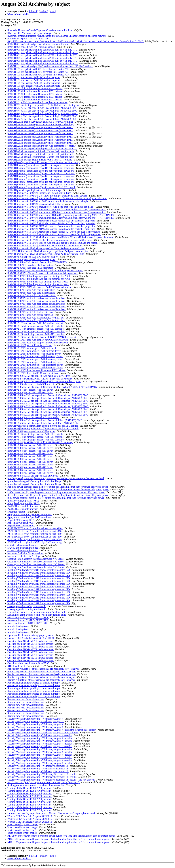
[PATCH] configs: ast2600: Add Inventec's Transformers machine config (44, 162)
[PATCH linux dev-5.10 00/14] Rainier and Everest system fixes (39, 193)
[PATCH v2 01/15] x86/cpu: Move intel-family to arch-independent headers (45, 271)
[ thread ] (34, 11)
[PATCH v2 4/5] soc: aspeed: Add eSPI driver (30, 390)
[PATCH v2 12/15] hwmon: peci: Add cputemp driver (34, 348)
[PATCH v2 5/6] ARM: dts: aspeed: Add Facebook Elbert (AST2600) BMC (45, 420)
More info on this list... (19, 14)
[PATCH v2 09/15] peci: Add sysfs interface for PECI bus (36, 318)
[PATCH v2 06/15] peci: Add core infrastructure (32, 290)
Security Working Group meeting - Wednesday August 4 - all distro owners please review (52, 730)
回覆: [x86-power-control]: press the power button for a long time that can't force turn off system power (59, 839)
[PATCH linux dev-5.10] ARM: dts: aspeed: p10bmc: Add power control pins (46, 248)
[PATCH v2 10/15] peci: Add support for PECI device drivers (38, 340)
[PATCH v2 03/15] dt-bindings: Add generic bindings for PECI (39, 276)
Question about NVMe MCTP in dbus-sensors (31, 641)
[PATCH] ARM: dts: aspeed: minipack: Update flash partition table (41, 151)
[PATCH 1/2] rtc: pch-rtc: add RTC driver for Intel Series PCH (39, 69)
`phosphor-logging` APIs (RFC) (23, 501)
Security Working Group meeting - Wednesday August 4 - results (40, 735)
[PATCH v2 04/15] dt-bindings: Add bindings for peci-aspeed (38, 282)
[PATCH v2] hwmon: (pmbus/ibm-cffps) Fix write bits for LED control (43, 426)
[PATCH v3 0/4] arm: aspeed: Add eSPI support (31, 431)
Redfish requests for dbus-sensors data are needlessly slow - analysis (42, 672)
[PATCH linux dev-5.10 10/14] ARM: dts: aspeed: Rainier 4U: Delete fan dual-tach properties (54, 232)
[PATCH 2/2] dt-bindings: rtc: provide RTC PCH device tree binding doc (44, 105)
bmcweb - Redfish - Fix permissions (26, 553)
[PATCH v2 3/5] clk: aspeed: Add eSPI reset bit (31, 384)
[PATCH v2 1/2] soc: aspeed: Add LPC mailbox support (35, 323)
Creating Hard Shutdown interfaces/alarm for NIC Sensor (36, 559)
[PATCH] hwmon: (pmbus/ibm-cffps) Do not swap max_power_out (41, 165)
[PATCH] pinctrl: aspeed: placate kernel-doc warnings (34, 190)
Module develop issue (19, 626)
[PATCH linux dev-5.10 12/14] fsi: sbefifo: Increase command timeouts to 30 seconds (50, 240)
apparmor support (16, 512)
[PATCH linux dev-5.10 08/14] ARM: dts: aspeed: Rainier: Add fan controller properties (51, 221)
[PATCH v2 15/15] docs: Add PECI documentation (33, 373)
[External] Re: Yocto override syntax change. (30, 33)
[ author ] (44, 11)
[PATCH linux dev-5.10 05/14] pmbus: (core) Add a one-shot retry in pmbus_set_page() (51, 207)
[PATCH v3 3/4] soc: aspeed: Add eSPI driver (30, 445)
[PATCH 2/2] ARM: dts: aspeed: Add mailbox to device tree (37, 102)
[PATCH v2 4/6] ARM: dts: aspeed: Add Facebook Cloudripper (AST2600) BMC (48, 395)
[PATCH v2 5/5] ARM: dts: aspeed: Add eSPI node (33, 417)
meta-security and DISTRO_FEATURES (28, 618)
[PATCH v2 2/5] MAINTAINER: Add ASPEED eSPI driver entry (40, 379)
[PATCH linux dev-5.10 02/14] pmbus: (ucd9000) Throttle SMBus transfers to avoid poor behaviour (57, 198)
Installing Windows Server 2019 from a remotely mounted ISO (39, 570)
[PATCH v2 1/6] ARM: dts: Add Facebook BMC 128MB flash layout (42, 337)
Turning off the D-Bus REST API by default (30, 788)
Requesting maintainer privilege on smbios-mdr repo (34, 683)
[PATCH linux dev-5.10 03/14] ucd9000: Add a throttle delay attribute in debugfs (48, 201)
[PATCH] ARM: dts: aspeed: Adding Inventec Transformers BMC (40, 127)
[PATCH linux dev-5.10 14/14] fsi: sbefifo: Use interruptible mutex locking (45, 246)
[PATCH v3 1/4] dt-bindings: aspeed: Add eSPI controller (36, 434)
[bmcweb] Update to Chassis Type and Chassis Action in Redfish (40, 30)
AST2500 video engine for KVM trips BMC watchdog (35, 539)
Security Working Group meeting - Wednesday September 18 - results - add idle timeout (51, 780)
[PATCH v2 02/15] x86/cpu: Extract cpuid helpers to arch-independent (43, 273)
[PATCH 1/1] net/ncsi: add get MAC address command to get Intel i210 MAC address (50, 66)
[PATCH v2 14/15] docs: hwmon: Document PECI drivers (36, 370)
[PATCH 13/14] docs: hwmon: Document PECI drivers (35, 88)
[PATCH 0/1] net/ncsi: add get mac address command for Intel (39, 44)
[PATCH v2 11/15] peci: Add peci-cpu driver (30, 345)
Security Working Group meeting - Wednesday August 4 (36, 719)
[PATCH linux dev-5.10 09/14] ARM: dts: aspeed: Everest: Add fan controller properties (51, 226)
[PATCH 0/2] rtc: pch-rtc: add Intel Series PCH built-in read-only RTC (43, 50)
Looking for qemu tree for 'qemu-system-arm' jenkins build (37, 612)
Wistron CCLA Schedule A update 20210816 (30, 819)
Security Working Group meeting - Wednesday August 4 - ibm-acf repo (43, 733)
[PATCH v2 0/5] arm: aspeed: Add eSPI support (31, 259)
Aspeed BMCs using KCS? (21, 520)
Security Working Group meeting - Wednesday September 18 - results (42, 774)
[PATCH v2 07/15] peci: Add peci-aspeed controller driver (37, 298)
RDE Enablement (16, 666)
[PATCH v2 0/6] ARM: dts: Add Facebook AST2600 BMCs (37, 262)
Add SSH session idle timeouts (23, 506)
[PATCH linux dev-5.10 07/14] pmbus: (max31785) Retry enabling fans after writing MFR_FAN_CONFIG (61, 215)
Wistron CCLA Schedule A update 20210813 (30, 816)
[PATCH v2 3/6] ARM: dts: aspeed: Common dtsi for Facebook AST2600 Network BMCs (52, 387)
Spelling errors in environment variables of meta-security (36, 785)
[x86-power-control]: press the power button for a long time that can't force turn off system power (56, 492)
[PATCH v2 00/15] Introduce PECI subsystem (31, 265)
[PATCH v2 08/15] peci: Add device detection (30, 312)
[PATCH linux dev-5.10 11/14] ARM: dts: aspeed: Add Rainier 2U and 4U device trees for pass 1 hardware (61, 237)
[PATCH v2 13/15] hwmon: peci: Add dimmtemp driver (35, 356)
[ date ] (52, 11)
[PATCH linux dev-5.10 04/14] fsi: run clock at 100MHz (36, 204)
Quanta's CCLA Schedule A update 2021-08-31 (31, 638)
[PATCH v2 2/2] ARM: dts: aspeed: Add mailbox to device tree (39, 376)
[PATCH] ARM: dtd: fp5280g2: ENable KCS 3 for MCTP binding (40, 122)
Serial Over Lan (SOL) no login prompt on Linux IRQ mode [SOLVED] (44, 782)
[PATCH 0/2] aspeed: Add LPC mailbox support (32, 47)
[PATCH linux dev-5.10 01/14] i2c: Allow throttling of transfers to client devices (48, 196)
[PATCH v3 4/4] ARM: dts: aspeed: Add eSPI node (33, 476)
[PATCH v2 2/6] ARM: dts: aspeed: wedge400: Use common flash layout (44, 381)
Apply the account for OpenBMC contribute (30, 514)
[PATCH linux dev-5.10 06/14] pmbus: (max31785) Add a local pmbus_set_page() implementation (57, 210)
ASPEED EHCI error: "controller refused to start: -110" (35, 528)
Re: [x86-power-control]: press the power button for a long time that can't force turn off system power (58, 487)
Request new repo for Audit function (26, 699)
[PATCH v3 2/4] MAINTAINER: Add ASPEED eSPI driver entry (40, 442)
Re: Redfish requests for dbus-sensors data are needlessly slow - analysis (44, 669)
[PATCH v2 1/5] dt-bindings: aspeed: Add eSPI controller (36, 326)
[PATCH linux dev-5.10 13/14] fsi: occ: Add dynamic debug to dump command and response (54, 243)
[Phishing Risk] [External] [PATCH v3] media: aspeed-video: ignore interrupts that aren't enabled (56, 478)
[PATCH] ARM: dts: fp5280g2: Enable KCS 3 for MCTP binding (40, 160)
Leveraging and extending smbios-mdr (27, 606)
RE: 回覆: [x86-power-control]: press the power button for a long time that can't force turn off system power (61, 836)
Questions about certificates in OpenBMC (28, 663)
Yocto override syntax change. (23, 824)
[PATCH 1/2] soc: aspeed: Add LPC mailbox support (34, 77)
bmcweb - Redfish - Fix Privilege (24, 556)
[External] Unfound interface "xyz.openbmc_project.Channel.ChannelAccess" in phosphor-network (57, 36)
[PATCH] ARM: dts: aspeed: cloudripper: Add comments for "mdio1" (42, 146)
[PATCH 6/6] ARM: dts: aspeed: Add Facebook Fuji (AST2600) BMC (43, 108)
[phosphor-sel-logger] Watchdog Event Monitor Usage (35, 481)
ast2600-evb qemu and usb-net (23, 545)
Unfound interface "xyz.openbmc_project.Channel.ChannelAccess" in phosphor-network (52, 813)
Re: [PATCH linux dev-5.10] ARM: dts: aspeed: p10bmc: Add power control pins (48, 251)
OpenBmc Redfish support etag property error (31, 635)
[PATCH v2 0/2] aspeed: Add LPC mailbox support (33, 257)
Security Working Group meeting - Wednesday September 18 (38, 766)
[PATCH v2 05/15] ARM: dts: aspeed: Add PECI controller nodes (40, 287)
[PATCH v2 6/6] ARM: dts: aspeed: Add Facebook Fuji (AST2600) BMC (44, 423)
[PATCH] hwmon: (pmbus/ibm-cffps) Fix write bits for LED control (41, 187)
